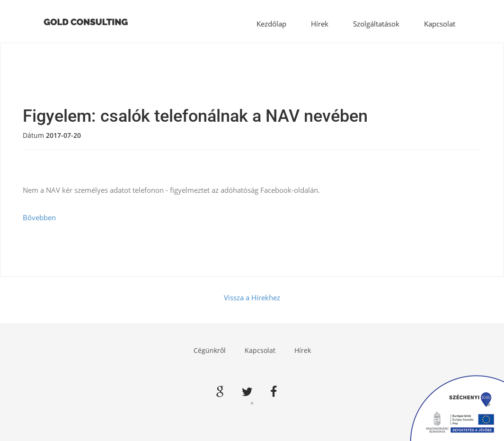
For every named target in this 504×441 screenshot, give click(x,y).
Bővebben (39, 217)
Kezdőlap (271, 24)
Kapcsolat (440, 24)
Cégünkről (210, 350)
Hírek (320, 24)
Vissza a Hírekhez (252, 297)
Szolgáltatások (376, 24)
